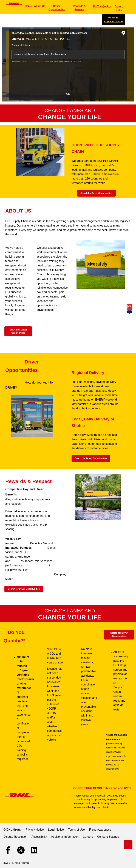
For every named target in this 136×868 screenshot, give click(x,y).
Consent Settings (108, 837)
